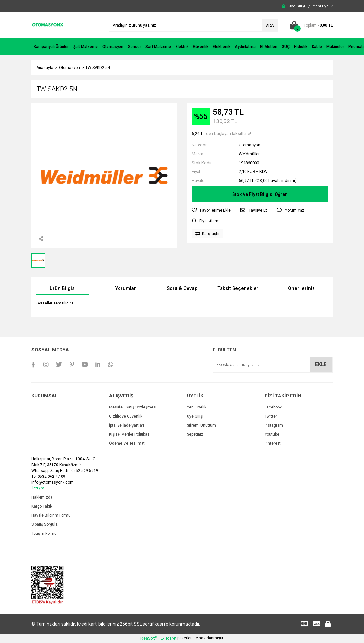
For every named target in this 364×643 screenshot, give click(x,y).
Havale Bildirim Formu (51, 515)
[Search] (193, 25)
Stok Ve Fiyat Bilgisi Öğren (260, 194)
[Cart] (310, 25)
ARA (270, 25)
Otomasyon (250, 145)
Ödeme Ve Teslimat (127, 443)
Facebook (273, 407)
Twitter (271, 416)
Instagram (274, 425)
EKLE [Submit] (321, 364)
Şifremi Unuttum (201, 425)
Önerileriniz (301, 288)
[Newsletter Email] (273, 365)
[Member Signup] (323, 6)
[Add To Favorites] (211, 210)
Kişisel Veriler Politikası (130, 434)
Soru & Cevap (182, 288)
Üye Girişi (195, 416)
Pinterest (273, 443)
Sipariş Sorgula (45, 524)
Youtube (272, 434)
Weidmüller (249, 154)
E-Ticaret (169, 638)
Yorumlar (125, 288)
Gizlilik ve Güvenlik (126, 416)
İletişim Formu (44, 534)
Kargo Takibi (42, 506)
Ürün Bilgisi (63, 288)
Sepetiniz (195, 434)
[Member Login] (297, 6)
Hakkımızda (42, 497)
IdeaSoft (149, 638)
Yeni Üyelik (197, 407)
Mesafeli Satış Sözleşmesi (133, 407)
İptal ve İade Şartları (127, 425)
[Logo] (48, 25)
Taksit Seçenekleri (239, 288)
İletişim (38, 488)
